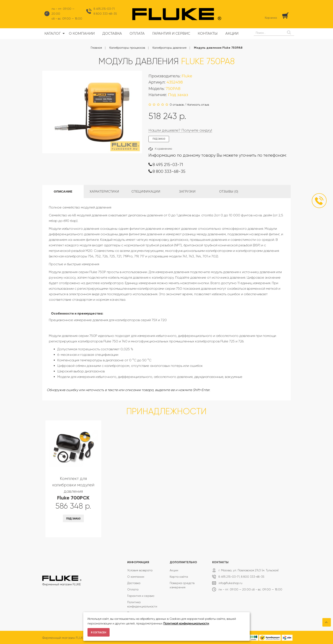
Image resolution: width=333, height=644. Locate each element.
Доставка (134, 583)
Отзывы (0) (229, 191)
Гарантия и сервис (141, 596)
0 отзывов (177, 105)
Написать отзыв (198, 105)
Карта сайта (179, 577)
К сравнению (163, 149)
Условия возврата (140, 570)
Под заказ (73, 519)
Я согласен (99, 633)
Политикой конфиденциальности (186, 623)
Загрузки (187, 191)
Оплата (133, 589)
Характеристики (104, 191)
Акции (174, 570)
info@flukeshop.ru (230, 583)
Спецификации (146, 191)
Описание (63, 191)
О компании (136, 577)
